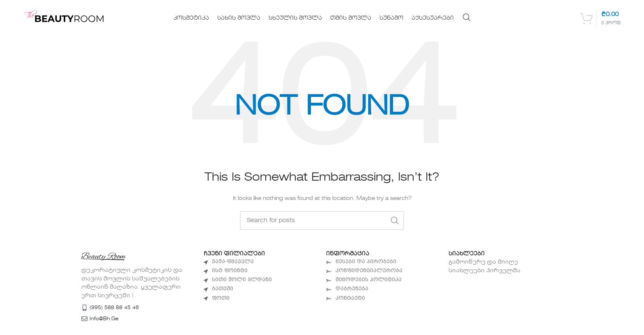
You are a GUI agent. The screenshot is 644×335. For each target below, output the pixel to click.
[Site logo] (69, 18)
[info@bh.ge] (84, 319)
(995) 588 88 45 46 (114, 308)
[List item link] (261, 262)
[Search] (467, 17)
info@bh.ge (104, 319)
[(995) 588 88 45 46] (84, 308)
